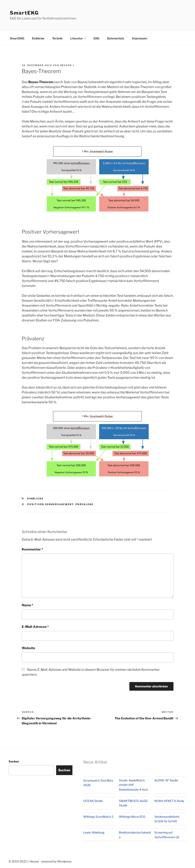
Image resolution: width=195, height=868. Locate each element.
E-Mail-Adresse (35, 627)
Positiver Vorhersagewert (50, 504)
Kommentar (32, 549)
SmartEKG (24, 13)
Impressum (140, 38)
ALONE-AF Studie (166, 780)
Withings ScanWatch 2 (98, 817)
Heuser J (67, 65)
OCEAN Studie (93, 801)
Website (28, 648)
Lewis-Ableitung (94, 832)
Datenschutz (116, 38)
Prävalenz (84, 504)
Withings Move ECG (132, 817)
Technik (57, 38)
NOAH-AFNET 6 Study (169, 801)
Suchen (14, 761)
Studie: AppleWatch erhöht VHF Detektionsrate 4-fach (133, 785)
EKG (96, 38)
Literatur (79, 38)
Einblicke (38, 38)
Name (27, 605)
